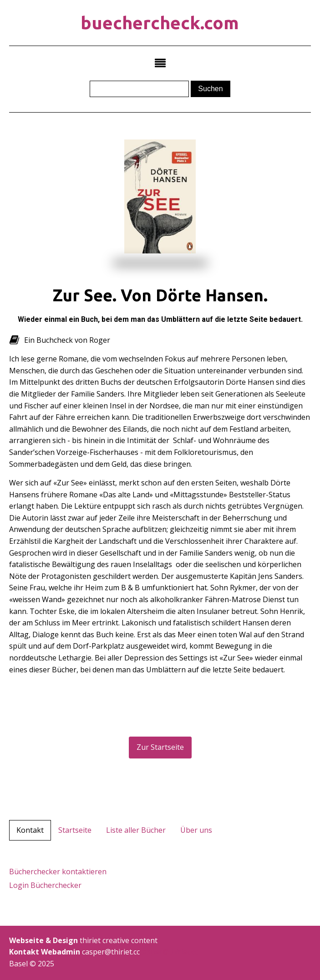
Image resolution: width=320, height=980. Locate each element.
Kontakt (30, 830)
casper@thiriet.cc (169, 952)
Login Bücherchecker (45, 885)
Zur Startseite (160, 747)
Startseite (75, 830)
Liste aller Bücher (136, 830)
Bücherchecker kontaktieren (58, 872)
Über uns (196, 830)
